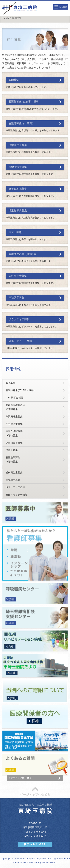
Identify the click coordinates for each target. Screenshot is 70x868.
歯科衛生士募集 (18, 276)
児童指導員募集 (18, 211)
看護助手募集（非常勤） (23, 254)
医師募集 (14, 80)
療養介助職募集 (18, 189)
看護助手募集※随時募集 (13, 460)
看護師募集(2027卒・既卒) (24, 102)
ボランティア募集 (19, 319)
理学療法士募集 (18, 167)
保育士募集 (15, 232)
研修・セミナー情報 (20, 341)
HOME (5, 18)
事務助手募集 (16, 298)
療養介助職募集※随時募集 (14, 433)
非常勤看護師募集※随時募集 (15, 407)
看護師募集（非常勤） (22, 123)
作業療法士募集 (18, 145)
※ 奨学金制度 (14, 398)
